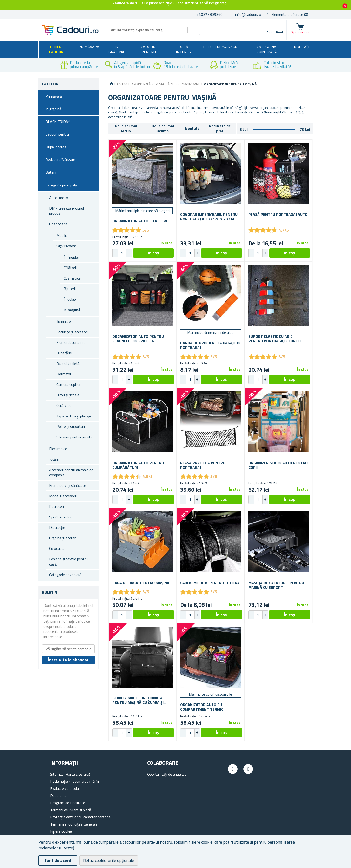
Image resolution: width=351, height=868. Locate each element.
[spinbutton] (122, 253)
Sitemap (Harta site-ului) (70, 774)
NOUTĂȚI (301, 47)
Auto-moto (59, 198)
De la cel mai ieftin (126, 128)
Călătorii (70, 268)
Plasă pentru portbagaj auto (278, 215)
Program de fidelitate (68, 803)
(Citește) (67, 848)
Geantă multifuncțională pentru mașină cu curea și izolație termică (138, 700)
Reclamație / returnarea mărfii (74, 781)
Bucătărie (64, 353)
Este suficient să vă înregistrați (201, 3)
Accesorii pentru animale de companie (71, 472)
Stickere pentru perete (74, 437)
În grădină (116, 49)
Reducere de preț (220, 128)
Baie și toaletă (68, 364)
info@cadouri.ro (248, 14)
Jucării (54, 459)
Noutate (192, 128)
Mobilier (63, 235)
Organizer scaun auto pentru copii (278, 465)
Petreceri (56, 506)
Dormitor (64, 374)
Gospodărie (58, 224)
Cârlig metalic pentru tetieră (210, 583)
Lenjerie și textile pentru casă (68, 562)
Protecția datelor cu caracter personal (81, 817)
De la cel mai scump (163, 128)
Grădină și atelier (62, 538)
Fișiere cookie (61, 831)
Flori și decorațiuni (71, 342)
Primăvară (89, 47)
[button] (129, 253)
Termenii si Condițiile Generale (74, 824)
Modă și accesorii (63, 496)
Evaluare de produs (65, 788)
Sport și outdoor (63, 517)
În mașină (72, 310)
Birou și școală (68, 395)
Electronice (58, 449)
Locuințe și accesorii (72, 332)
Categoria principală (267, 49)
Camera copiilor (69, 384)
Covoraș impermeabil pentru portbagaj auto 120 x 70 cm (209, 217)
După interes (183, 49)
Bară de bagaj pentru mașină (141, 583)
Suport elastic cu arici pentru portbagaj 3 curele (275, 339)
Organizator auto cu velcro (140, 221)
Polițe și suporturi (71, 426)
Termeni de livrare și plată (71, 810)
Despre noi (59, 795)
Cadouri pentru (149, 49)
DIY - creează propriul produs (66, 211)
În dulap (70, 299)
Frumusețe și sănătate (68, 485)
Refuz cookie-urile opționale (109, 860)
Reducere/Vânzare (221, 47)
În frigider (71, 257)
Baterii (51, 172)
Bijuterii (70, 289)
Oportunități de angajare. (167, 774)
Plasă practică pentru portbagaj (203, 465)
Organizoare (66, 246)
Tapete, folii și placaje (74, 416)
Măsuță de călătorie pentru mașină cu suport (276, 585)
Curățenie (64, 405)
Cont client (275, 32)
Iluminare (64, 321)
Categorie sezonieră (65, 575)
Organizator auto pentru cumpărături (138, 465)
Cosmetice (72, 278)
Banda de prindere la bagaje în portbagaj (210, 345)
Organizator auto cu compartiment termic (202, 707)
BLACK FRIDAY (58, 122)
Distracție (57, 527)
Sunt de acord (58, 860)
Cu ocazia (57, 548)
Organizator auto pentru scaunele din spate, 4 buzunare (138, 339)
